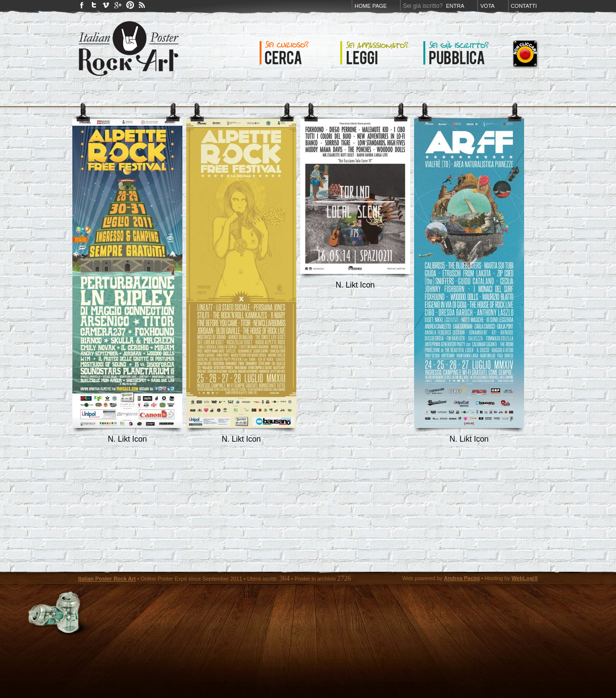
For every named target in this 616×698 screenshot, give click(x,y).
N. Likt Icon (127, 439)
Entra (455, 6)
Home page (371, 6)
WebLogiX (525, 578)
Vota (487, 6)
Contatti (524, 6)
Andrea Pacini (462, 578)
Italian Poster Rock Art (107, 579)
